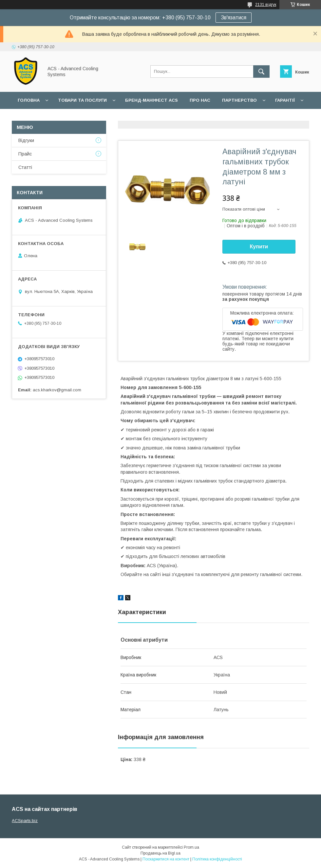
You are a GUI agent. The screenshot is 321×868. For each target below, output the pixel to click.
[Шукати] (261, 72)
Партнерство (239, 100)
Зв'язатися (234, 18)
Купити (259, 247)
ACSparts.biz (25, 821)
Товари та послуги (82, 100)
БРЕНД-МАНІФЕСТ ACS (151, 100)
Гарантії (285, 100)
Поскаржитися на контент (166, 859)
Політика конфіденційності (217, 859)
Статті (25, 167)
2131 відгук (266, 5)
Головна (29, 100)
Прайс (25, 154)
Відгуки (26, 140)
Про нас (200, 100)
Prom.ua (191, 847)
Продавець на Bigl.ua (160, 853)
